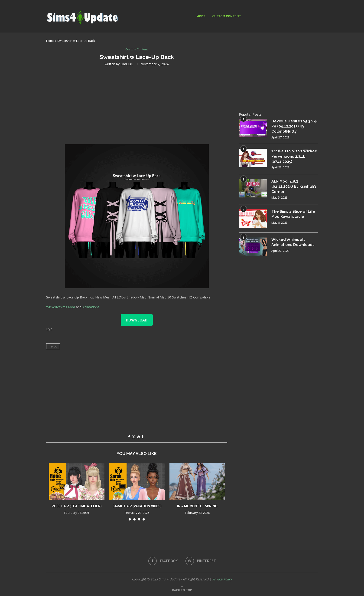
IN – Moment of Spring (197, 506)
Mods (201, 16)
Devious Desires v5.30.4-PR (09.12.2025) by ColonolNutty (294, 126)
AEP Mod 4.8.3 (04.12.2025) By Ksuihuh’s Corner (294, 187)
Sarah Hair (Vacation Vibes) (137, 506)
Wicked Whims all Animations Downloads (293, 242)
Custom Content (227, 16)
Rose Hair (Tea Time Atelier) (76, 506)
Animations (91, 307)
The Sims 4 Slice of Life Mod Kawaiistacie (294, 214)
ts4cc (53, 346)
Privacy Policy (222, 579)
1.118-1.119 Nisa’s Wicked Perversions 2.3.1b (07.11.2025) (294, 157)
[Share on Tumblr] (143, 437)
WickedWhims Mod (61, 307)
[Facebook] (163, 561)
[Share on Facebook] (129, 437)
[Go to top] (182, 590)
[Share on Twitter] (133, 437)
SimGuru (127, 64)
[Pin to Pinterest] (138, 437)
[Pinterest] (201, 561)
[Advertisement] (137, 105)
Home (50, 41)
